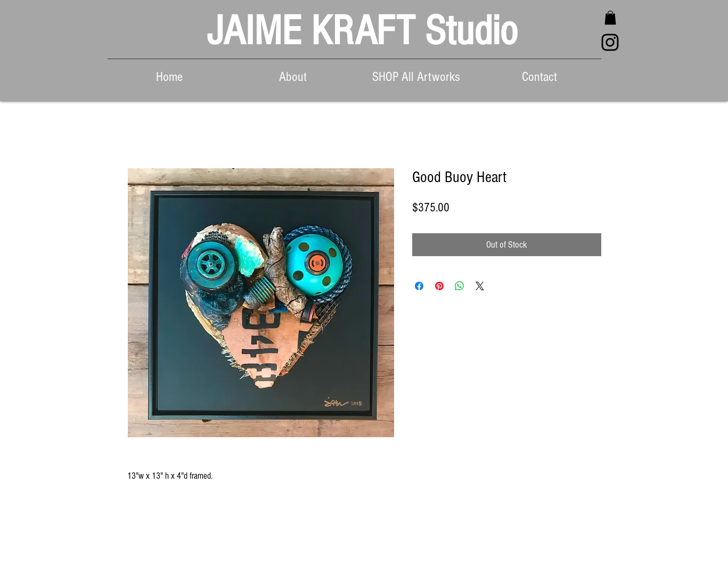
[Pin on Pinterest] (439, 286)
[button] (610, 18)
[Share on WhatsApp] (460, 286)
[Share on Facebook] (419, 286)
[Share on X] (480, 286)
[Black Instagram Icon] (610, 42)
